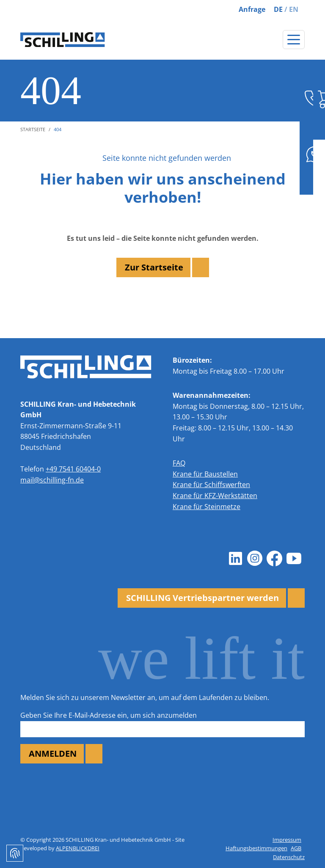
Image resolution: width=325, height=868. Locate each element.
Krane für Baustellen (205, 474)
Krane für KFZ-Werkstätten (215, 496)
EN (294, 9)
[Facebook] (274, 559)
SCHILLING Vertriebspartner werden (202, 598)
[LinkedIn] (235, 559)
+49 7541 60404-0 (73, 469)
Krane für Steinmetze (207, 507)
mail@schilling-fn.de (52, 480)
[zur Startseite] (63, 40)
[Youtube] (294, 559)
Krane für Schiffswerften (211, 485)
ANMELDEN (53, 754)
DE (278, 9)
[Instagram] (255, 559)
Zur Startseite (154, 267)
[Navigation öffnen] (294, 40)
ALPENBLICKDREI (78, 848)
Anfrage (252, 9)
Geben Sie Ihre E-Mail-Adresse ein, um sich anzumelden (109, 715)
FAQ (179, 463)
